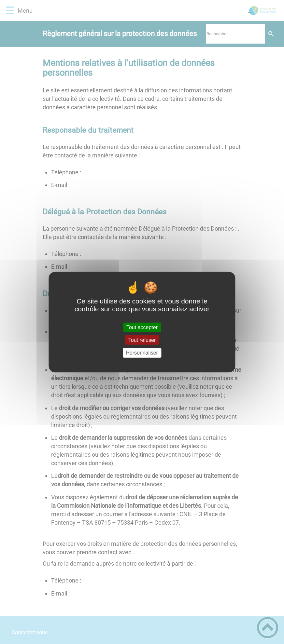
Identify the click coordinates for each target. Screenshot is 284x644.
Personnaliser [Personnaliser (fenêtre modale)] (142, 353)
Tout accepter (142, 327)
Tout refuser (142, 340)
